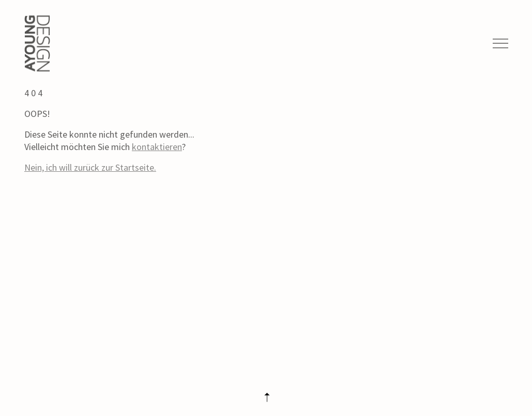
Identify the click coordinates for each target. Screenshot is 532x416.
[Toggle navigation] (499, 43)
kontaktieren (157, 147)
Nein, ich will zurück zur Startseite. (90, 167)
